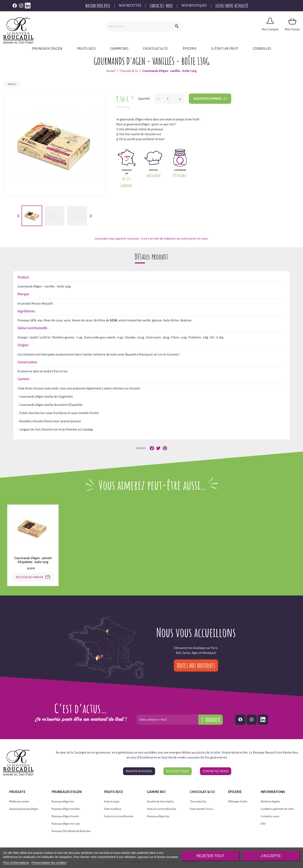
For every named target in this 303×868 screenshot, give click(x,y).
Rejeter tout (210, 856)
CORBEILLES (261, 49)
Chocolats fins (198, 801)
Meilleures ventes (19, 801)
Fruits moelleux (113, 809)
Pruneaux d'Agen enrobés (66, 809)
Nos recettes (130, 6)
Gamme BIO (119, 49)
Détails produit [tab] (152, 256)
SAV (263, 823)
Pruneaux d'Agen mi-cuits (66, 823)
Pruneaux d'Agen (48, 49)
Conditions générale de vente (277, 809)
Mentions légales (270, 801)
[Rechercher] (138, 26)
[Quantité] (169, 99)
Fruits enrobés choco (202, 809)
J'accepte (271, 856)
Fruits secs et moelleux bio (119, 816)
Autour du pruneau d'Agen (24, 809)
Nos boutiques (194, 6)
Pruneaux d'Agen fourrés (65, 816)
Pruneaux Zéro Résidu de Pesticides (71, 831)
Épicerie (189, 49)
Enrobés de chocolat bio (160, 801)
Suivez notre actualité (232, 6)
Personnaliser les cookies (49, 863)
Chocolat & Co (155, 49)
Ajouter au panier (210, 99)
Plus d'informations (16, 863)
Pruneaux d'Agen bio (63, 801)
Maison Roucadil (98, 6)
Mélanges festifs (238, 801)
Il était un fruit (224, 49)
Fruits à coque (112, 801)
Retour (12, 84)
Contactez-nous (161, 6)
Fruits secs (87, 49)
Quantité (144, 99)
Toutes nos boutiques (196, 665)
